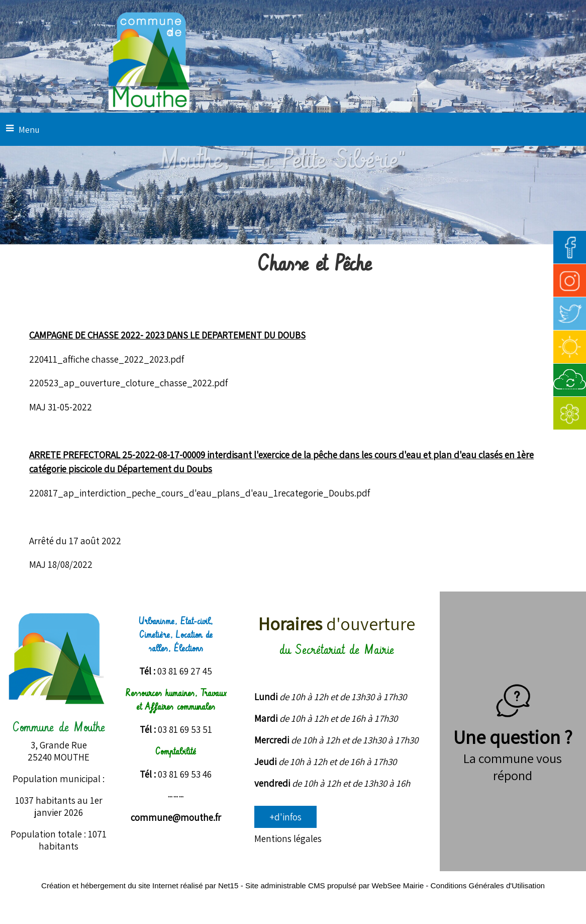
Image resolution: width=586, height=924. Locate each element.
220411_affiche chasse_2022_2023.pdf (107, 359)
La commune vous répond (513, 767)
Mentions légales (288, 838)
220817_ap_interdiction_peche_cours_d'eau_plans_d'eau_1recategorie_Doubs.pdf (200, 493)
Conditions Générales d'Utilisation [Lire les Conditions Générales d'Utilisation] (488, 886)
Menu (29, 130)
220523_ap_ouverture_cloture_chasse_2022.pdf (128, 383)
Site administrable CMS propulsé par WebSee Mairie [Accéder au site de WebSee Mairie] (334, 886)
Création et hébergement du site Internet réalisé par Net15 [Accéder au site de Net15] (140, 886)
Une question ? (513, 724)
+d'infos (285, 817)
